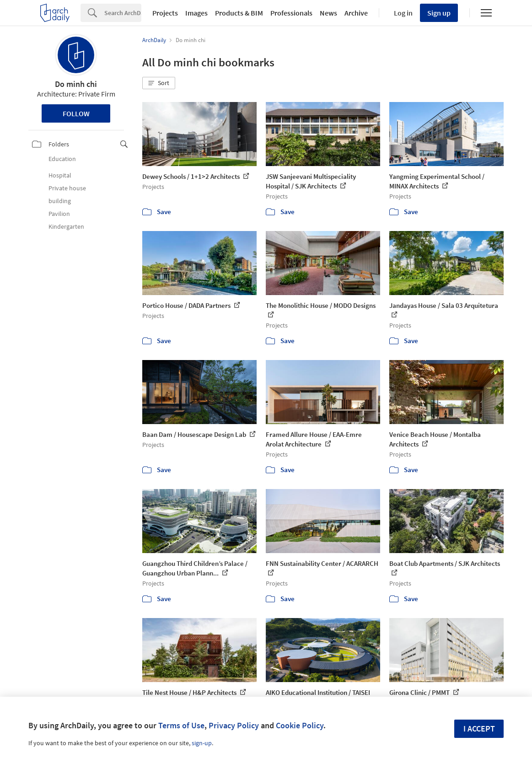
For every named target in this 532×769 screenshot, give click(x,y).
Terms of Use (181, 725)
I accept (479, 729)
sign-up (202, 743)
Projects (165, 13)
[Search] (123, 13)
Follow (76, 113)
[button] (159, 83)
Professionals (291, 13)
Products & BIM (239, 13)
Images (196, 13)
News (328, 13)
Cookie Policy (300, 725)
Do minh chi (76, 84)
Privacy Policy (234, 725)
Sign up (439, 13)
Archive (356, 13)
